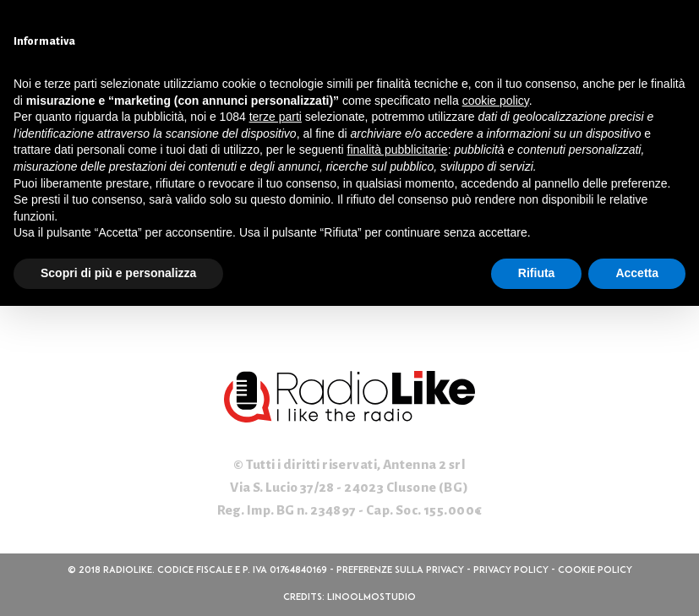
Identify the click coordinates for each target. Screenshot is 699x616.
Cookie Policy (595, 571)
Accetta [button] (637, 273)
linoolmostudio (371, 598)
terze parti (276, 117)
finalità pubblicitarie (398, 150)
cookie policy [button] (496, 101)
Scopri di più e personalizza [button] (118, 273)
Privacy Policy (511, 571)
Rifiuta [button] (537, 273)
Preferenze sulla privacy (400, 571)
